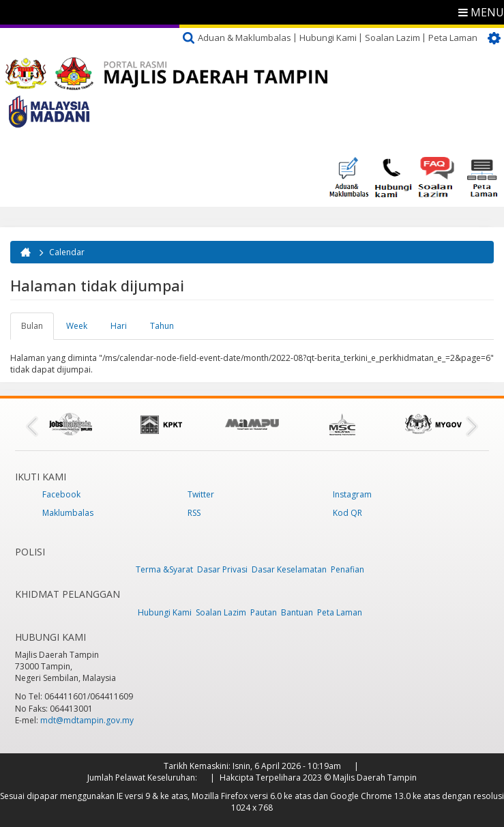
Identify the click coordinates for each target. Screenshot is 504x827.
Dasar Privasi (222, 569)
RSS (194, 513)
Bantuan (297, 612)
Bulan (38, 330)
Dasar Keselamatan (289, 569)
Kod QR (347, 513)
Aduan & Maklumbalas (244, 38)
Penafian (347, 569)
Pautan (264, 612)
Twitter (201, 494)
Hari (119, 326)
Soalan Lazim (392, 38)
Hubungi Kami (328, 38)
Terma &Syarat (164, 569)
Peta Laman (453, 38)
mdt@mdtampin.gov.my (87, 720)
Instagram (352, 494)
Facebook (61, 494)
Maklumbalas (68, 513)
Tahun (162, 326)
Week (77, 326)
